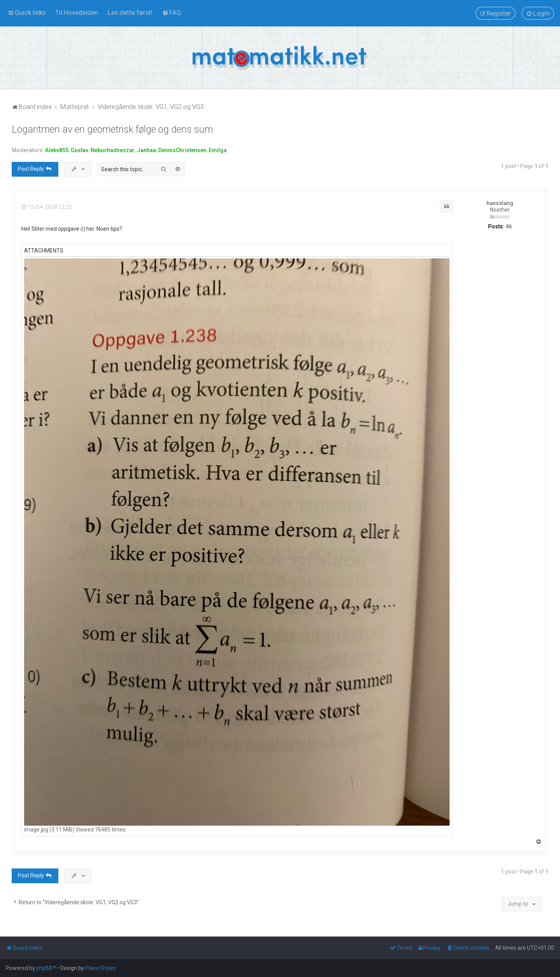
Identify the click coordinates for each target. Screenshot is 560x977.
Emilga (218, 150)
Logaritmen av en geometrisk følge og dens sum (112, 129)
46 (509, 226)
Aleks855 (57, 150)
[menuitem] (77, 12)
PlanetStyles (101, 968)
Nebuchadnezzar (113, 150)
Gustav (80, 150)
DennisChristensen (182, 150)
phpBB (44, 968)
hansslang (500, 203)
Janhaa (146, 150)
